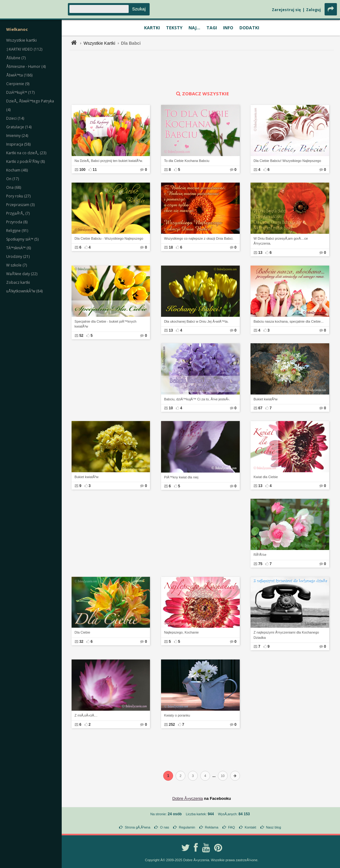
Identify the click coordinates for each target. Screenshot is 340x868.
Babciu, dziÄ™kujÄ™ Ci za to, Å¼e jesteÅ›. (197, 399)
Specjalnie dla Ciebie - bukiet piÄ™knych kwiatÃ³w (106, 324)
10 (223, 776)
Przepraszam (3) (20, 205)
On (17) (12, 179)
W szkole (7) (17, 265)
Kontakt (250, 827)
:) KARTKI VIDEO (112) (24, 49)
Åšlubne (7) (16, 58)
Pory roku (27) (18, 196)
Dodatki (249, 28)
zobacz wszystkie (202, 93)
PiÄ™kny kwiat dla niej (181, 477)
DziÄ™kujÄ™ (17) (20, 92)
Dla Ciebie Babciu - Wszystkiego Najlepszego (109, 238)
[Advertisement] (202, 70)
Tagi (212, 28)
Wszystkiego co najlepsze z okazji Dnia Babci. (199, 238)
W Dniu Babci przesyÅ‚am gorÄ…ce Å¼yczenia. (281, 241)
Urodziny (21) (18, 256)
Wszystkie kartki (21, 40)
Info (228, 28)
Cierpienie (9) (18, 84)
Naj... (194, 28)
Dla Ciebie (83, 632)
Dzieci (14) (15, 118)
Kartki (152, 28)
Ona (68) (14, 187)
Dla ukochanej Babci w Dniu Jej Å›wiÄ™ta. (196, 321)
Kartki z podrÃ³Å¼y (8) (25, 161)
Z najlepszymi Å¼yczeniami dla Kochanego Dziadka (286, 635)
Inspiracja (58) (18, 144)
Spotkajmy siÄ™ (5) (22, 239)
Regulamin (187, 827)
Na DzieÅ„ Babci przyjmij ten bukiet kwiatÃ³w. (109, 161)
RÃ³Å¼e (260, 555)
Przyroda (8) (17, 222)
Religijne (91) (17, 231)
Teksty (174, 28)
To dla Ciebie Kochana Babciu (187, 161)
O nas (165, 827)
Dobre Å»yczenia (187, 798)
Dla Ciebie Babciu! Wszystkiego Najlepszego (287, 161)
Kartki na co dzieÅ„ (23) (26, 153)
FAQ (231, 827)
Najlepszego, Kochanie (182, 632)
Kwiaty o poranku (177, 715)
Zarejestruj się (286, 10)
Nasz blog (274, 827)
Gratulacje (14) (19, 127)
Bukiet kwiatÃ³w (266, 399)
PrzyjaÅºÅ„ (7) (18, 213)
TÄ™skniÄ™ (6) (19, 248)
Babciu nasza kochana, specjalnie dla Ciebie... (289, 321)
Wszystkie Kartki (100, 43)
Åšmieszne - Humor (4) (26, 66)
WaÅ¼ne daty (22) (22, 274)
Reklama (211, 827)
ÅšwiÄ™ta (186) (19, 75)
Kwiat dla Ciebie (266, 477)
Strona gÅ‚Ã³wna (138, 827)
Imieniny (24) (17, 136)
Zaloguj (313, 10)
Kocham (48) (17, 170)
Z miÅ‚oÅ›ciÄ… (86, 715)
